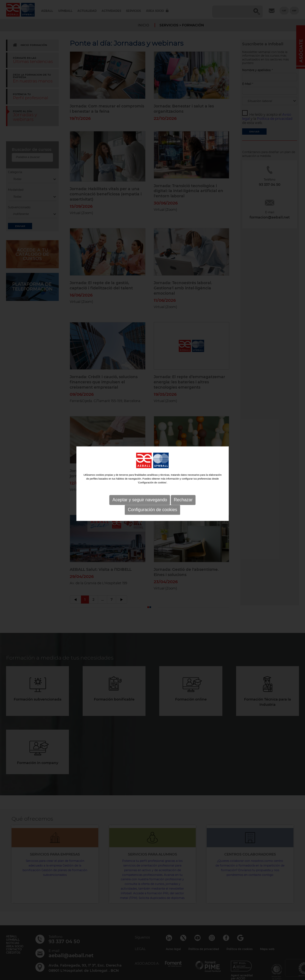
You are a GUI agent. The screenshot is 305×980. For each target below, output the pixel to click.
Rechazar (183, 482)
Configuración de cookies (153, 492)
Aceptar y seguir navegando (140, 482)
